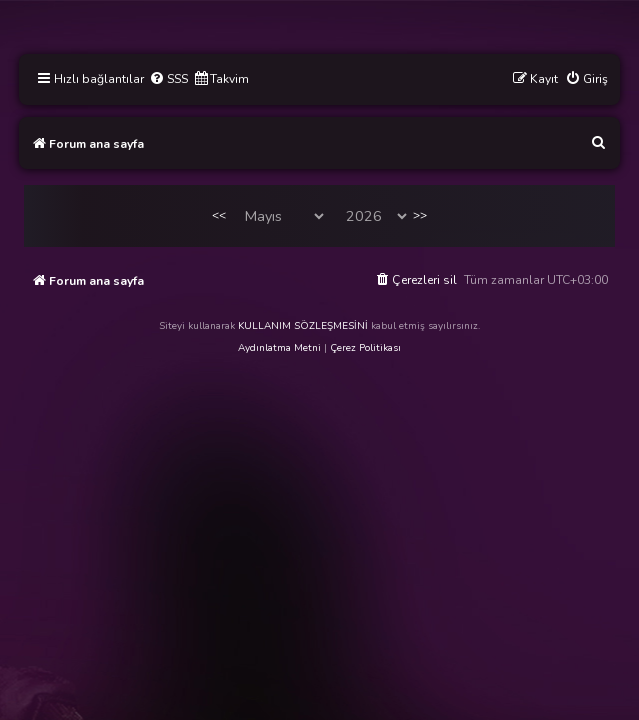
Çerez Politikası (365, 348)
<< (219, 215)
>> (420, 215)
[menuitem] (168, 79)
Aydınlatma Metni (279, 348)
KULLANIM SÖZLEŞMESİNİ (303, 326)
